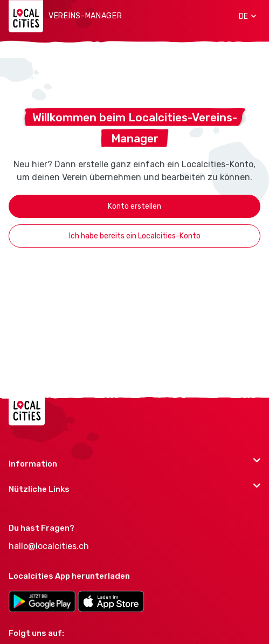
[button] (244, 16)
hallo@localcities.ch (49, 546)
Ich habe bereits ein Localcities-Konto (135, 236)
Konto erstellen (134, 206)
